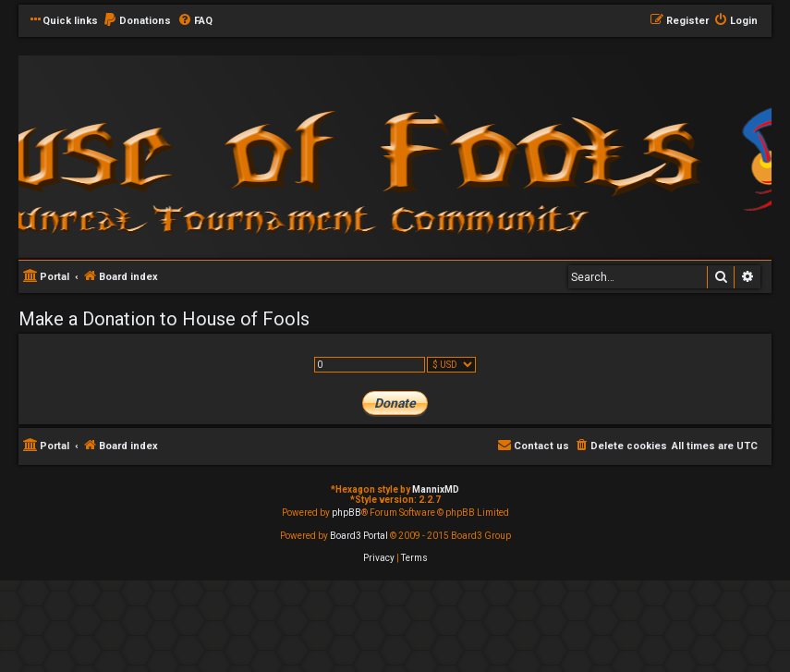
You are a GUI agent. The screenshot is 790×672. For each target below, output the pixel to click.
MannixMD (436, 489)
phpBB (346, 513)
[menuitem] (137, 21)
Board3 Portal (359, 536)
